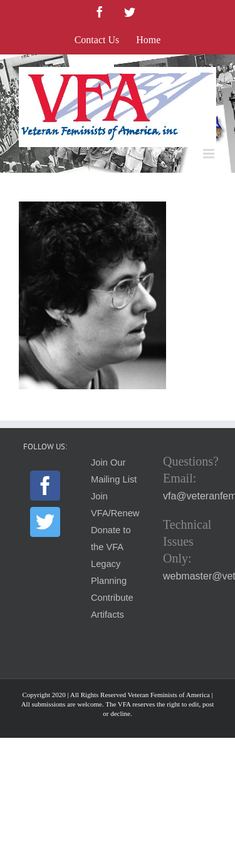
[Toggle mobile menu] (210, 154)
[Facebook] (45, 486)
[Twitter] (45, 522)
